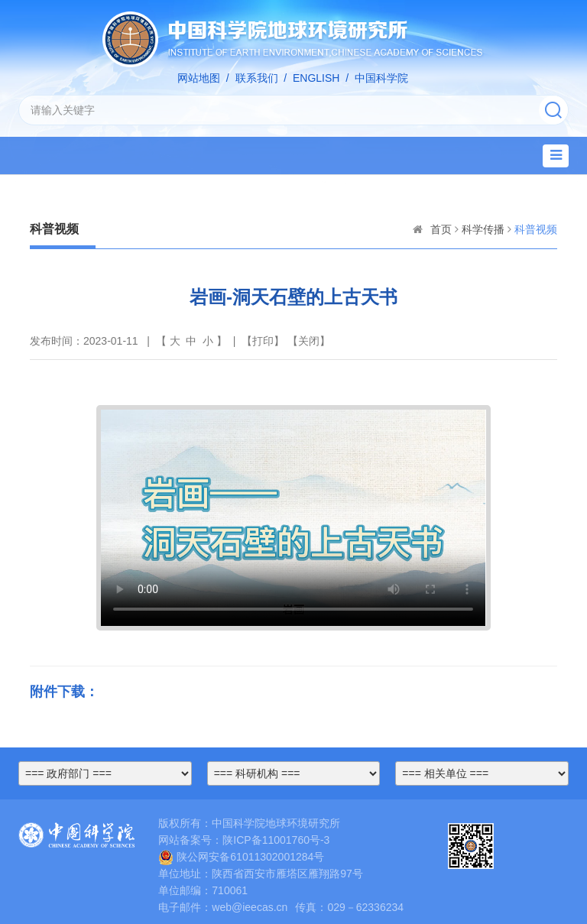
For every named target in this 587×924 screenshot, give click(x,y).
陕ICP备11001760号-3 (276, 840)
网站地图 (199, 78)
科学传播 (483, 229)
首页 (441, 229)
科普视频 (536, 229)
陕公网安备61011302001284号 (241, 857)
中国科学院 (381, 78)
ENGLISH (316, 78)
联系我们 (257, 78)
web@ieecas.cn (250, 907)
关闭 (309, 341)
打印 (263, 341)
